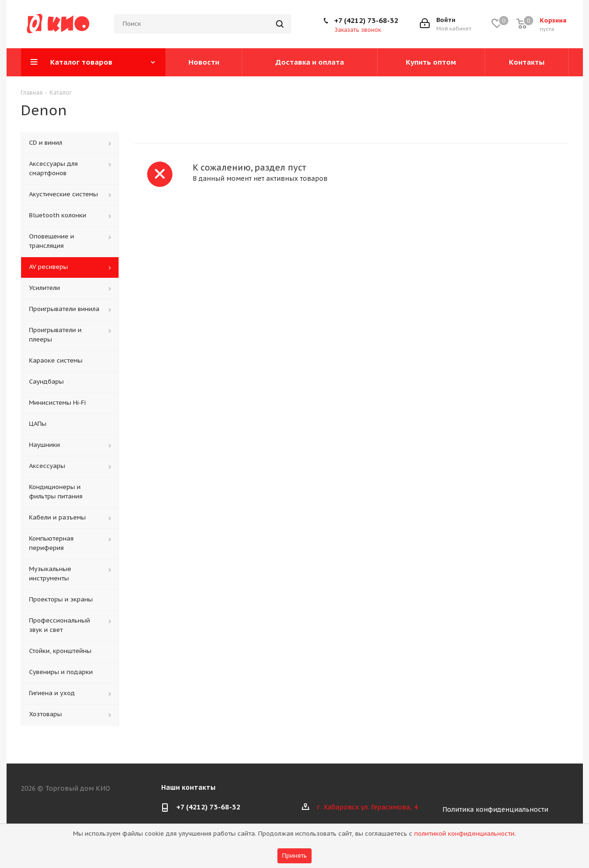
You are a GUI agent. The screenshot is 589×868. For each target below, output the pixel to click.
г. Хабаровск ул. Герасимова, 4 (367, 807)
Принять (294, 856)
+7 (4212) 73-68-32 (366, 20)
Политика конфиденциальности (495, 809)
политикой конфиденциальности (464, 834)
